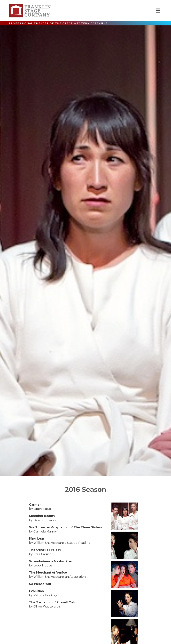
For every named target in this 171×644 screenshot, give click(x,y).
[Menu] (158, 11)
